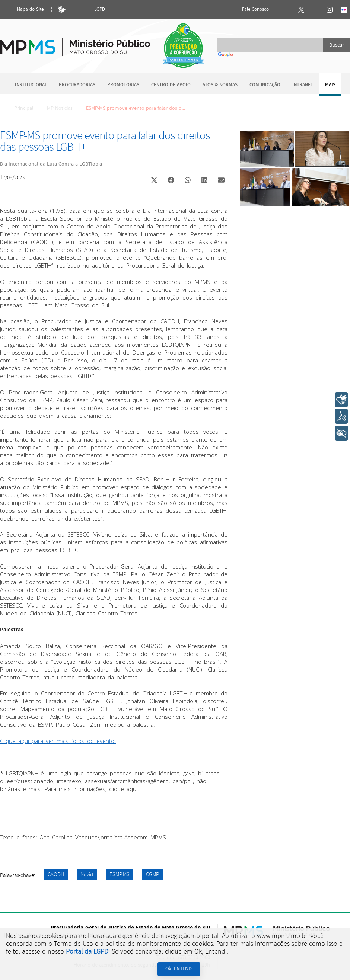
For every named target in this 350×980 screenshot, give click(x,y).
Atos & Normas (220, 85)
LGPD (100, 9)
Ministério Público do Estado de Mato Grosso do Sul (75, 43)
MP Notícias (60, 108)
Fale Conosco (249, 10)
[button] (154, 181)
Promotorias (123, 85)
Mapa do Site (24, 10)
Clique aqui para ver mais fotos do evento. (58, 741)
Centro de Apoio (171, 85)
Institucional (31, 85)
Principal (19, 108)
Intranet (303, 85)
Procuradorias (77, 85)
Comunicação (265, 85)
